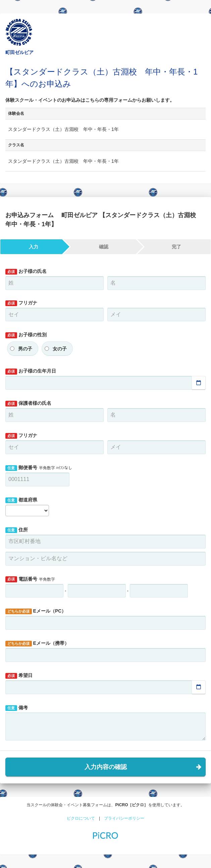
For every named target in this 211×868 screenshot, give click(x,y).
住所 (17, 530)
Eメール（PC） (36, 611)
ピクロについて (81, 818)
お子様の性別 (26, 335)
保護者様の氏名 (28, 403)
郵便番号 (39, 468)
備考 (17, 708)
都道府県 (21, 500)
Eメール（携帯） (37, 643)
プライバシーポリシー (124, 818)
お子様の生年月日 (31, 371)
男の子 (25, 349)
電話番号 (30, 579)
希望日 (19, 676)
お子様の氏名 (26, 272)
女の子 (60, 349)
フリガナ (21, 303)
